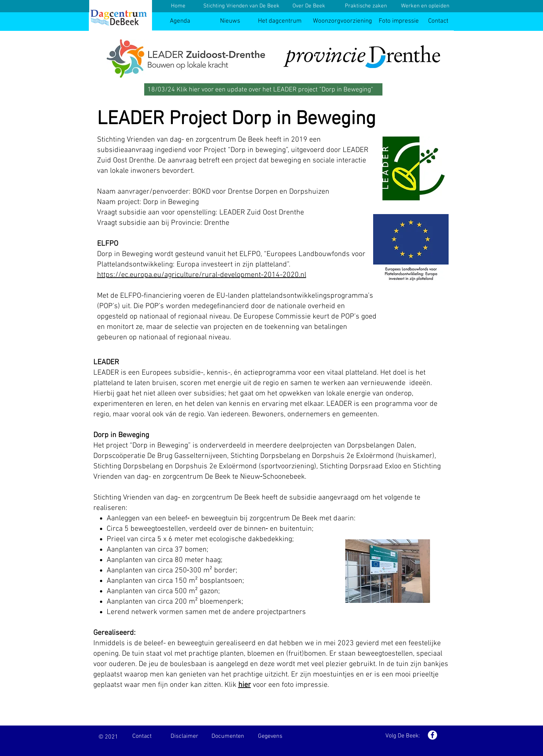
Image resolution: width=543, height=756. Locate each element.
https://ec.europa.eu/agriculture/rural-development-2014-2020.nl (202, 275)
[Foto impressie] (399, 21)
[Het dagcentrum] (280, 21)
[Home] (178, 6)
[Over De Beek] (309, 6)
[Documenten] (228, 736)
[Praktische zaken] (366, 6)
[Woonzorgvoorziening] (343, 21)
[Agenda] (180, 21)
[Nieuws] (230, 21)
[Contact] (438, 21)
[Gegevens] (270, 736)
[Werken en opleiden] (425, 6)
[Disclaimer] (184, 736)
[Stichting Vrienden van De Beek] (242, 6)
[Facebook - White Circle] (432, 735)
